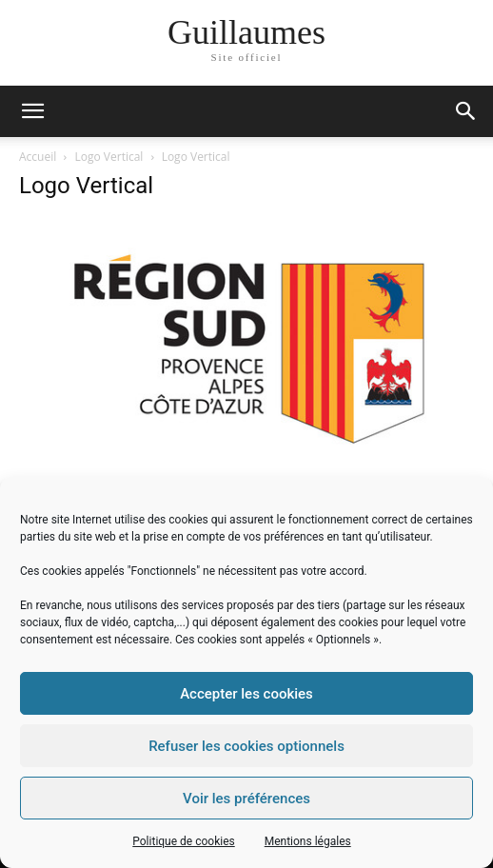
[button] (466, 111)
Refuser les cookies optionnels (246, 746)
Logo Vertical (109, 157)
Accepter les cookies (246, 694)
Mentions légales (308, 841)
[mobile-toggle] (32, 111)
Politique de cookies (183, 841)
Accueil (38, 157)
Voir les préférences (246, 799)
